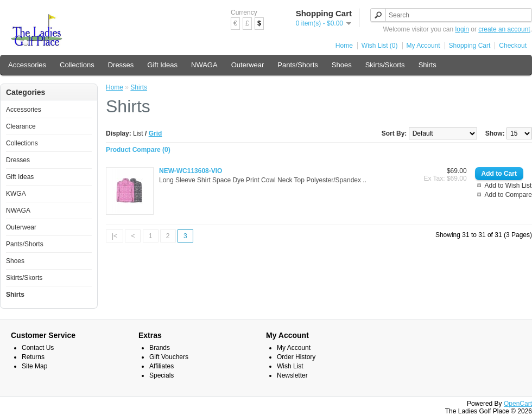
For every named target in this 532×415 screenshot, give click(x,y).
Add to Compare (508, 195)
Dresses (121, 65)
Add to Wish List (508, 186)
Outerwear (248, 65)
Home (344, 46)
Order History (296, 357)
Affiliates (161, 366)
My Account (423, 46)
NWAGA (204, 65)
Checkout (513, 46)
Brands (160, 348)
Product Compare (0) (138, 150)
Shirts (427, 65)
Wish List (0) (380, 46)
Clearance (21, 126)
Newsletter (292, 375)
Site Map (34, 366)
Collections (77, 65)
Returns (33, 357)
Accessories (27, 65)
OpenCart (518, 404)
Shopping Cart (470, 46)
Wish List (290, 366)
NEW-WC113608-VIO (191, 171)
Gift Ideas (162, 65)
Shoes (342, 65)
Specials (161, 375)
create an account (504, 29)
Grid (156, 133)
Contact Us (38, 348)
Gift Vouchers (169, 357)
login (462, 29)
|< (115, 236)
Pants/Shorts (297, 65)
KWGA (16, 194)
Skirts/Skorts (385, 65)
